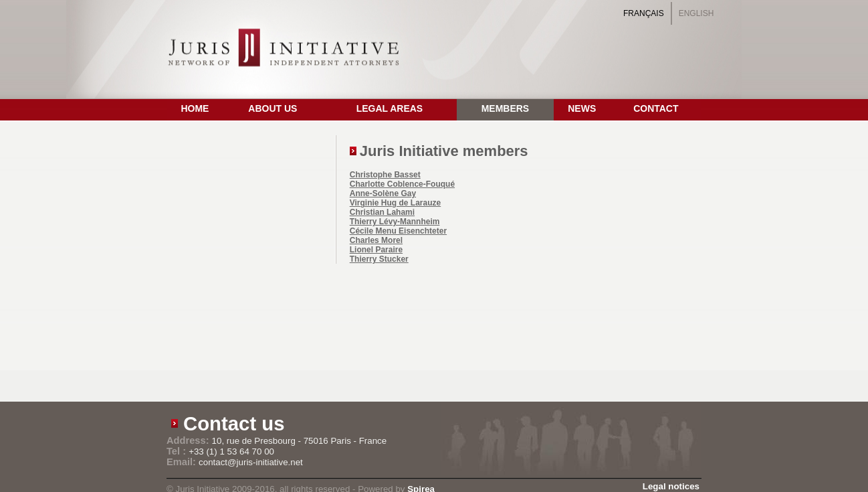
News (582, 108)
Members (506, 108)
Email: (183, 462)
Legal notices (671, 486)
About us (273, 108)
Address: (189, 440)
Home (195, 108)
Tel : (178, 451)
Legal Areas (390, 108)
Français (644, 13)
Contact (656, 108)
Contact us (234, 423)
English (696, 13)
